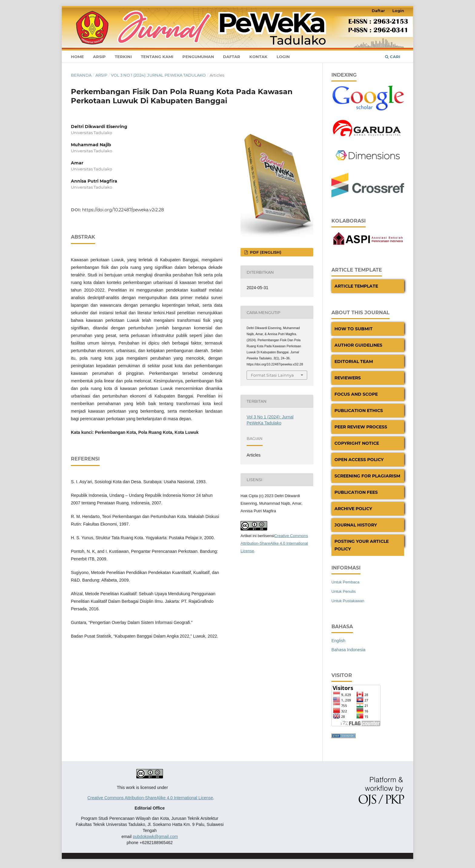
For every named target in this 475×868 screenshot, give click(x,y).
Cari (393, 57)
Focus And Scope (356, 394)
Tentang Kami (157, 57)
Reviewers (348, 378)
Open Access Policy (359, 460)
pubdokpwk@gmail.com (155, 837)
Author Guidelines (358, 345)
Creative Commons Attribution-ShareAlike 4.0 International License (274, 543)
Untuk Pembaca (345, 582)
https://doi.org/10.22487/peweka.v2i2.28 (123, 210)
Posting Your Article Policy (362, 545)
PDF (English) (265, 252)
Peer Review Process (361, 427)
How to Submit (354, 329)
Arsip (99, 57)
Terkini (123, 57)
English (338, 641)
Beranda (81, 75)
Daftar (232, 57)
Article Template (356, 286)
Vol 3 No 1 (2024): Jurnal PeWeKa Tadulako (158, 75)
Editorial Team (354, 361)
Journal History (356, 525)
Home (77, 57)
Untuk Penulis (344, 591)
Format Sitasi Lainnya (272, 375)
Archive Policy (353, 509)
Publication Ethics (359, 411)
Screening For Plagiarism (367, 476)
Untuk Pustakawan (348, 601)
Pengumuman (198, 57)
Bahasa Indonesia (348, 650)
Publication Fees (356, 492)
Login (283, 57)
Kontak (258, 57)
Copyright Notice (357, 443)
